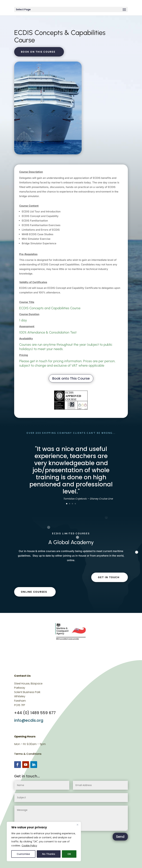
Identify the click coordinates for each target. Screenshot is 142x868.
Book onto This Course (71, 378)
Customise (23, 854)
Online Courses (34, 592)
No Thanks (49, 854)
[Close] (77, 825)
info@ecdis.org (29, 720)
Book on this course (38, 52)
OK (69, 854)
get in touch (109, 577)
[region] (44, 842)
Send (120, 837)
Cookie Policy (29, 846)
